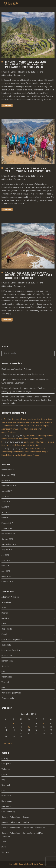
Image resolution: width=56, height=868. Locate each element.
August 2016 (7, 550)
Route (4, 774)
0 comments (19, 179)
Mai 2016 (5, 566)
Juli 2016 (5, 555)
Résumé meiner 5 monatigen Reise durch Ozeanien (23, 374)
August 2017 (7, 491)
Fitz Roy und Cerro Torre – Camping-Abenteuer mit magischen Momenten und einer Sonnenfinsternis (26, 429)
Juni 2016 (6, 560)
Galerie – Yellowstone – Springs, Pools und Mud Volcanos (22, 835)
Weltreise (6, 769)
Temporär (6, 852)
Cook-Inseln (7, 629)
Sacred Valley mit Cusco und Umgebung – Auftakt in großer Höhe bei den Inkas (29, 275)
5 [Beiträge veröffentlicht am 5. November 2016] (44, 724)
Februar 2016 (7, 582)
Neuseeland (7, 656)
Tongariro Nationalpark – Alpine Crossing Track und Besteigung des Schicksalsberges (24, 390)
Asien (4, 608)
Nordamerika (7, 661)
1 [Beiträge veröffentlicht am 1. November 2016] (13, 724)
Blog (4, 780)
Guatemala (6, 645)
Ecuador (5, 634)
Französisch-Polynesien (12, 640)
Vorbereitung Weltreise (11, 693)
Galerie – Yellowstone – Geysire (15, 817)
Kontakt (5, 790)
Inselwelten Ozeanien (11, 650)
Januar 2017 (7, 528)
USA (3, 687)
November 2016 (8, 534)
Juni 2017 (6, 502)
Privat (4, 847)
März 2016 (6, 576)
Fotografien (6, 764)
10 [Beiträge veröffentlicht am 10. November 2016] (29, 727)
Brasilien (5, 618)
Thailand (5, 682)
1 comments (19, 75)
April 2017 (6, 512)
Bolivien (5, 613)
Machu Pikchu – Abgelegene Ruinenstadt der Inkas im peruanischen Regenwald (26, 64)
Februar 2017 (7, 523)
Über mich (6, 785)
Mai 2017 (5, 507)
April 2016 (6, 571)
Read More (7, 105)
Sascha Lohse (10, 72)
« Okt (4, 744)
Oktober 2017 (7, 480)
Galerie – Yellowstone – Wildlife (15, 822)
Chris (6, 419)
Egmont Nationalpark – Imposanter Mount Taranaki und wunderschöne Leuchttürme (25, 381)
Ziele (4, 842)
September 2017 (9, 486)
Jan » (9, 744)
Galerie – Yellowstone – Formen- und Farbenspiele (23, 828)
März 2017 (6, 518)
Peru (41, 72)
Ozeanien (6, 666)
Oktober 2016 (7, 539)
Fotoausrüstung (8, 812)
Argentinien (6, 602)
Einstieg (5, 758)
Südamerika (7, 75)
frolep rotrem (9, 426)
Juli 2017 (5, 496)
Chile (4, 624)
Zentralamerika (8, 698)
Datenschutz (7, 801)
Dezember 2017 (8, 470)
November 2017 (8, 475)
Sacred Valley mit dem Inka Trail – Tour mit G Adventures (28, 170)
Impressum (6, 796)
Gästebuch (6, 806)
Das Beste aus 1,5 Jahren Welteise (16, 369)
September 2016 (9, 544)
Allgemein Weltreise (10, 597)
